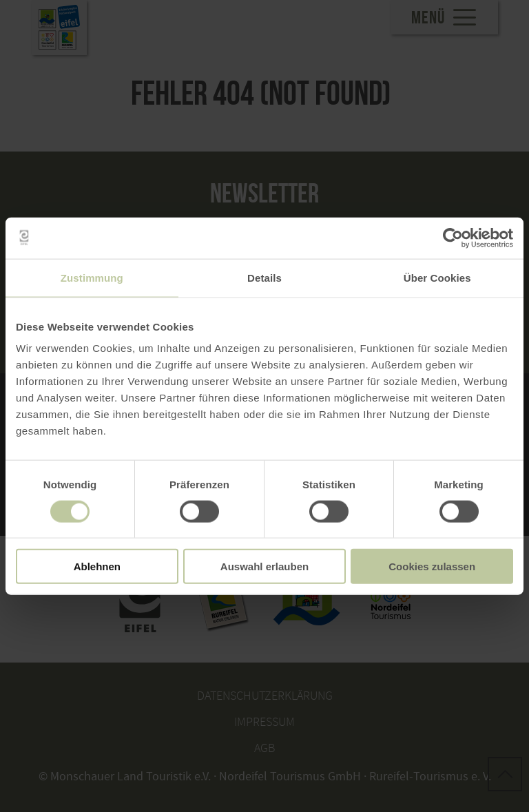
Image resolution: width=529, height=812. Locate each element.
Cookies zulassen (432, 566)
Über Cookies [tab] (437, 277)
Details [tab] (264, 277)
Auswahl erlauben (264, 566)
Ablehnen (97, 566)
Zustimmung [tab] (92, 277)
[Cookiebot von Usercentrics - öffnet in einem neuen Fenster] (453, 238)
